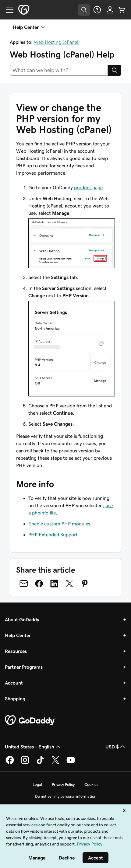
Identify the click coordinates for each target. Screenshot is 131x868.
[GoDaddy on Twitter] (55, 763)
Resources (16, 651)
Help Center (18, 635)
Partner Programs (24, 667)
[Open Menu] (7, 10)
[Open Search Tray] (84, 10)
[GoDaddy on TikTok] (40, 763)
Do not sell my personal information (66, 796)
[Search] (115, 70)
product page (88, 187)
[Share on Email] (24, 584)
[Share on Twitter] (69, 584)
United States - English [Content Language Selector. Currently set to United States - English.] (33, 747)
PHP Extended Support (53, 535)
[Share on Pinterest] (85, 584)
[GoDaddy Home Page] (30, 720)
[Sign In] (110, 10)
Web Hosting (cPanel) (57, 42)
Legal (37, 784)
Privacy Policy (63, 784)
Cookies (91, 784)
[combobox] (59, 70)
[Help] (97, 10)
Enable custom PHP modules (59, 524)
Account (14, 683)
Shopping (15, 699)
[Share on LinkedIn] (54, 584)
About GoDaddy (22, 619)
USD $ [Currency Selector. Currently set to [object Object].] (116, 747)
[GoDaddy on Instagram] (25, 763)
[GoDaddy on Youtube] (71, 763)
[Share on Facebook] (39, 584)
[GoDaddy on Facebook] (10, 763)
